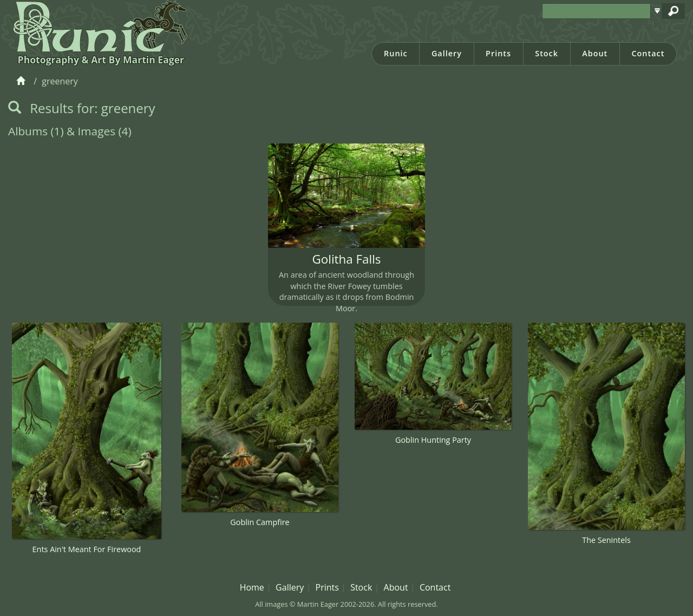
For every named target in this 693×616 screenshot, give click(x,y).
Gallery (447, 53)
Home (252, 587)
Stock (547, 53)
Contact (648, 53)
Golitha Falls (347, 259)
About (595, 53)
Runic (396, 53)
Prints (498, 53)
